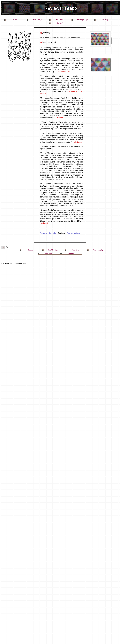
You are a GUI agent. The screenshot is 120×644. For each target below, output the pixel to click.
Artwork (43, 233)
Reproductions (74, 233)
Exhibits (52, 233)
